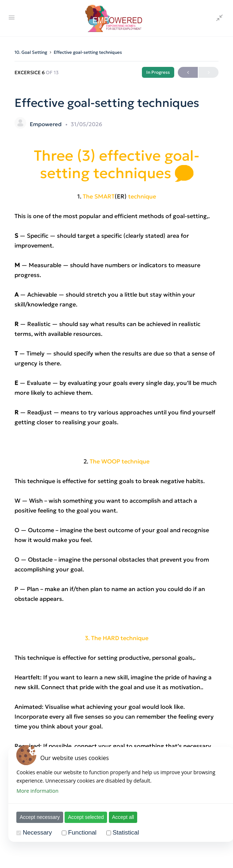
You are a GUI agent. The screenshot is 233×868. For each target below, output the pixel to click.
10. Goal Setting (31, 52)
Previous (188, 73)
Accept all (122, 817)
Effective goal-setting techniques (88, 52)
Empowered (46, 124)
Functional (81, 833)
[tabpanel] (116, 473)
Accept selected (85, 817)
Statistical (125, 833)
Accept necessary (39, 817)
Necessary (36, 833)
